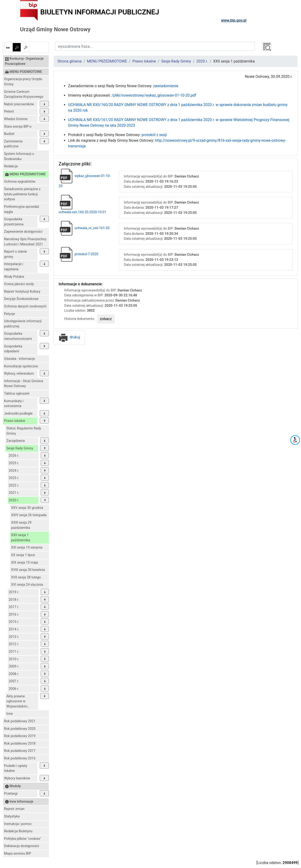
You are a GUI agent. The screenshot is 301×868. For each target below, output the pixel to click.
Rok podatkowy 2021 (20, 721)
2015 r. (14, 622)
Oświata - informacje (20, 359)
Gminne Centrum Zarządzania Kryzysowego (24, 94)
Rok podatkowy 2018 (20, 744)
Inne (10, 714)
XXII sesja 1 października (21, 538)
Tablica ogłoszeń (17, 394)
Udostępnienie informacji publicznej (23, 324)
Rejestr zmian (14, 809)
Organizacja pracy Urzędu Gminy (23, 82)
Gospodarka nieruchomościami (18, 336)
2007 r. (14, 681)
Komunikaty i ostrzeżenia (14, 404)
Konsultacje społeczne (21, 366)
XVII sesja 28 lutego (26, 577)
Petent (9, 112)
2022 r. (14, 485)
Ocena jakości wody (19, 284)
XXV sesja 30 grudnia (27, 508)
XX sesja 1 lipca (23, 555)
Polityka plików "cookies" (23, 839)
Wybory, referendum (19, 374)
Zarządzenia (16, 441)
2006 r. (14, 689)
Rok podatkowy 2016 (20, 758)
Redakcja (11, 166)
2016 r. (14, 615)
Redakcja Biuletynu (18, 831)
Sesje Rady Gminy (20, 448)
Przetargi (11, 794)
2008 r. (14, 674)
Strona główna (69, 61)
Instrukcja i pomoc (18, 824)
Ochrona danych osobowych (25, 306)
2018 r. (14, 600)
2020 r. (14, 500)
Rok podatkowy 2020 (20, 729)
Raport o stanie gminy (15, 254)
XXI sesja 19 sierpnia (27, 548)
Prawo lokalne (15, 421)
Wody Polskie (14, 277)
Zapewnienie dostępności (23, 232)
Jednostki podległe (18, 414)
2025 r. (14, 463)
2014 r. (14, 629)
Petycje (10, 314)
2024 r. (14, 471)
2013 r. (14, 637)
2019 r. (14, 592)
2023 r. (14, 478)
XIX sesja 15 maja (24, 563)
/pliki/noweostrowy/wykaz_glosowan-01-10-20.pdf (154, 95)
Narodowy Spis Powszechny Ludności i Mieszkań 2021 (25, 242)
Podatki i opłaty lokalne (16, 768)
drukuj (69, 337)
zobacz (106, 319)
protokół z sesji (154, 135)
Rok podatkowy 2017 (20, 751)
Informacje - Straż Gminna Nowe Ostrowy (24, 384)
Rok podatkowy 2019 (20, 736)
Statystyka (12, 816)
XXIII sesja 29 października (21, 525)
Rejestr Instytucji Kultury (22, 292)
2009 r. (14, 666)
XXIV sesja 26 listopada (29, 515)
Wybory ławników (17, 778)
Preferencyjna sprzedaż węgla (22, 209)
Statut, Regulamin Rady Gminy (24, 431)
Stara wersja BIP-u (18, 127)
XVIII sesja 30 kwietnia (28, 570)
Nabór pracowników (19, 104)
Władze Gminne (16, 119)
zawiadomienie (166, 86)
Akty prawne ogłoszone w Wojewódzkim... (18, 701)
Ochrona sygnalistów (20, 182)
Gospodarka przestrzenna (14, 222)
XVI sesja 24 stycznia (27, 585)
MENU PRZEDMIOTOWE (107, 61)
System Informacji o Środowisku (19, 156)
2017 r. (14, 607)
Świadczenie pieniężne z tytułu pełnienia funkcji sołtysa (22, 194)
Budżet (9, 134)
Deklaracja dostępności (22, 846)
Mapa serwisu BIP (18, 854)
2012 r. (14, 644)
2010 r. (14, 659)
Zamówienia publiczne (13, 144)
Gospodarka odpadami (13, 349)
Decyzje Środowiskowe (21, 299)
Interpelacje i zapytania (14, 267)
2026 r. (14, 456)
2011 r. (14, 652)
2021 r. (14, 493)
